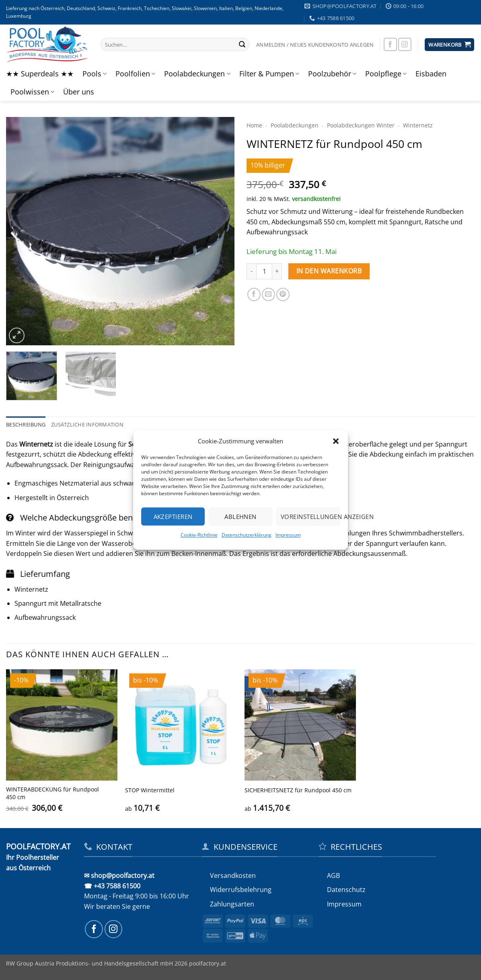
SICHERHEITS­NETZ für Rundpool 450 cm (298, 790)
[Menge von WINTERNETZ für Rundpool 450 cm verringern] (251, 271)
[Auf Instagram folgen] (405, 44)
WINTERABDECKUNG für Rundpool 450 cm (52, 793)
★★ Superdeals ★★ (40, 74)
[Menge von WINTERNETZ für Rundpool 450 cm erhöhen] (277, 271)
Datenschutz (346, 890)
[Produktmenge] (264, 271)
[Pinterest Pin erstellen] (283, 294)
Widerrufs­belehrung (241, 890)
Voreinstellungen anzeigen (310, 517)
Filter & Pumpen (269, 74)
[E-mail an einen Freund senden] (268, 294)
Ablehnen (240, 517)
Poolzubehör (332, 74)
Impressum (288, 535)
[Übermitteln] (242, 45)
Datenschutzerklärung (247, 535)
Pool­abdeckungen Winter (361, 125)
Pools (95, 74)
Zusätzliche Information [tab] (87, 424)
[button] (336, 441)
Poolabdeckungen (197, 74)
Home (254, 125)
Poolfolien (135, 74)
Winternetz (418, 125)
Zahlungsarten (232, 904)
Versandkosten (233, 875)
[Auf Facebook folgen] (390, 44)
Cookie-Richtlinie (199, 535)
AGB (333, 875)
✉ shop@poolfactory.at (119, 875)
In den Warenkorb (329, 271)
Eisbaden (431, 74)
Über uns (79, 92)
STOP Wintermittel (150, 790)
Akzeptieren (173, 517)
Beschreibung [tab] (26, 424)
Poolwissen (32, 92)
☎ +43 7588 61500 (112, 886)
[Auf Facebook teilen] (254, 294)
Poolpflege (386, 74)
